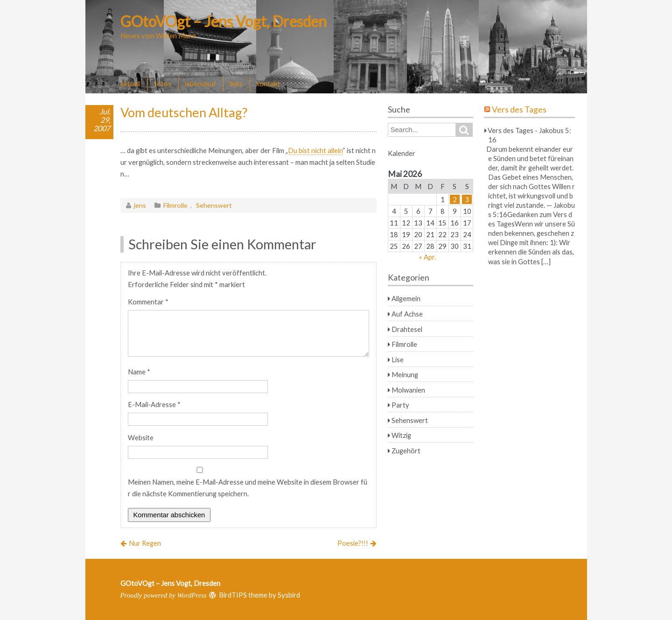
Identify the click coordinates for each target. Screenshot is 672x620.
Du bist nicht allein (315, 150)
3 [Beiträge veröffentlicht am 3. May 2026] (467, 199)
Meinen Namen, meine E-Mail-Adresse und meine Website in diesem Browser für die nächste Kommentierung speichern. (248, 488)
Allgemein (406, 298)
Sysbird (289, 595)
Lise (398, 359)
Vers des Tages (519, 109)
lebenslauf (200, 84)
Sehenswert (214, 205)
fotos (163, 84)
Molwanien (408, 390)
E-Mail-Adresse (154, 404)
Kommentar (148, 302)
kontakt (268, 84)
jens (140, 205)
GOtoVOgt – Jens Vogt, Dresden (224, 21)
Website (141, 437)
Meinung (405, 374)
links (236, 84)
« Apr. (427, 257)
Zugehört (406, 451)
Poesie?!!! (353, 543)
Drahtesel (407, 329)
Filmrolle (175, 205)
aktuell (130, 84)
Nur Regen (145, 543)
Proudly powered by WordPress (164, 595)
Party (400, 405)
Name (139, 372)
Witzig (401, 435)
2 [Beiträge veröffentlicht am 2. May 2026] (455, 199)
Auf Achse (407, 314)
